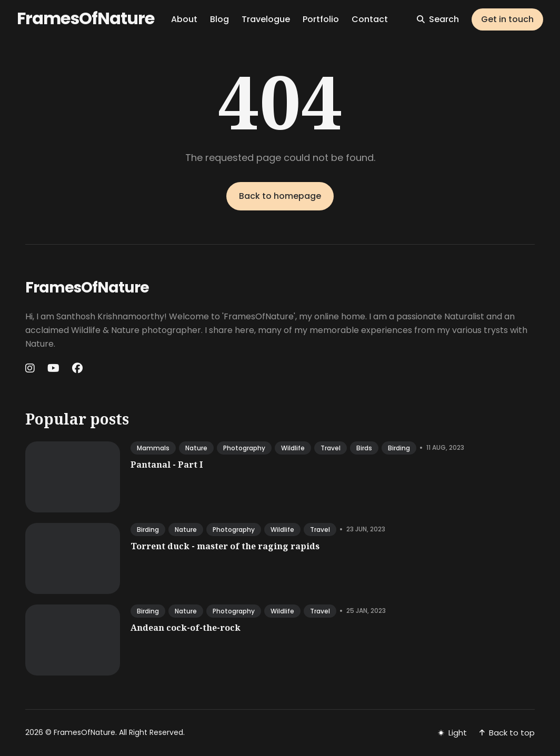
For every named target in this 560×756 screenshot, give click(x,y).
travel (331, 448)
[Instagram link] (31, 368)
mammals (153, 448)
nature (196, 448)
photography (244, 448)
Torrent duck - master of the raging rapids (225, 546)
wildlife (293, 448)
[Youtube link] (53, 368)
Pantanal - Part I (167, 465)
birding (399, 448)
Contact (370, 19)
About (184, 19)
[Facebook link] (77, 368)
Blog (219, 19)
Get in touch (507, 19)
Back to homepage (280, 196)
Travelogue (266, 19)
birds (364, 448)
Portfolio (321, 19)
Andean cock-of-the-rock (186, 628)
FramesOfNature (86, 18)
